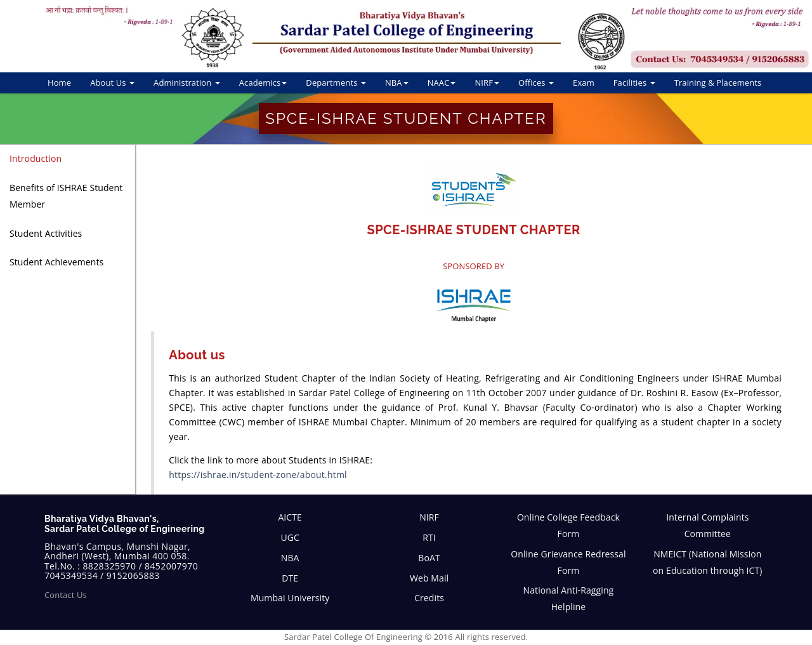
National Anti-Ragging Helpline (569, 598)
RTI (429, 537)
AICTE (290, 517)
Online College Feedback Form (568, 525)
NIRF (487, 83)
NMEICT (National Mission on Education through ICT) (707, 562)
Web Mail (429, 578)
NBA (397, 83)
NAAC (442, 83)
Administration (187, 83)
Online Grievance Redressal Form (568, 562)
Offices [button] (536, 83)
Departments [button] (336, 83)
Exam (584, 83)
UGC (290, 537)
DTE (290, 578)
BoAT (429, 558)
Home (59, 83)
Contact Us (66, 595)
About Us (112, 83)
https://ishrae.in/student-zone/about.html (258, 475)
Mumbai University (290, 598)
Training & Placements (718, 83)
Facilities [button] (634, 83)
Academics (263, 83)
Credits (429, 598)
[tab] (68, 159)
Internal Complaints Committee (707, 525)
